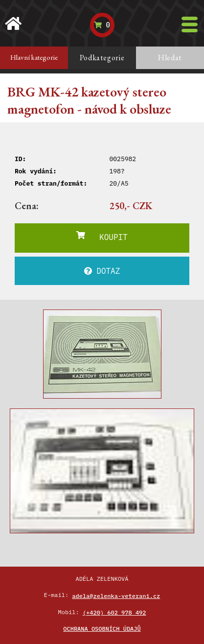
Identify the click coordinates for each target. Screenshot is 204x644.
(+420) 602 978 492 (114, 612)
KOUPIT (102, 237)
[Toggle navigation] (190, 24)
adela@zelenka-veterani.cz (116, 596)
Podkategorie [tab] (102, 58)
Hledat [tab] (170, 58)
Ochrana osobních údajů (102, 629)
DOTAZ (102, 271)
